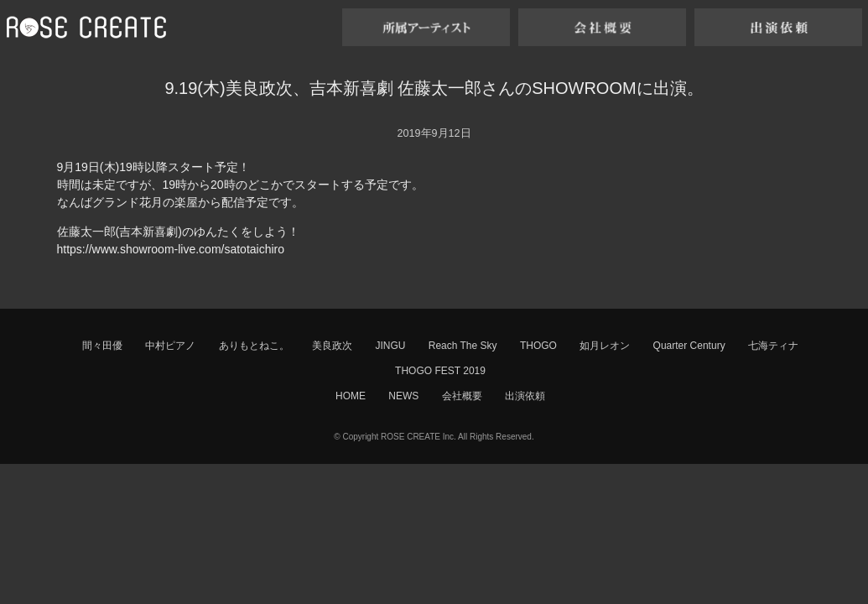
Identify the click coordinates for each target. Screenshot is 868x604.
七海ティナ (773, 346)
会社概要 (462, 396)
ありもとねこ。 (254, 346)
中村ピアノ (170, 346)
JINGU (390, 346)
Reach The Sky (463, 346)
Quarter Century (689, 346)
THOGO (538, 346)
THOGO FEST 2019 (440, 371)
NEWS (403, 396)
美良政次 (332, 346)
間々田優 (102, 346)
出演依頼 (525, 396)
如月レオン (605, 346)
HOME (351, 396)
